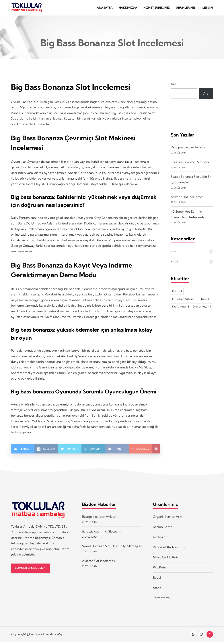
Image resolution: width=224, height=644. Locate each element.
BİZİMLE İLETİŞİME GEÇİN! (33, 570)
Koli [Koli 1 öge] (205, 301)
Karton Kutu (162, 539)
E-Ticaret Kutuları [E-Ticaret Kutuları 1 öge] (185, 301)
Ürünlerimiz (186, 9)
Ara (173, 86)
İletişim (207, 9)
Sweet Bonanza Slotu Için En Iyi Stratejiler (112, 548)
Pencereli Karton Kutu (169, 549)
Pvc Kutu (159, 569)
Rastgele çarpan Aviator (188, 149)
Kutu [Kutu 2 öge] (177, 293)
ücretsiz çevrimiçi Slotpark (190, 164)
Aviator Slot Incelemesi (187, 199)
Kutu (174, 263)
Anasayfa (105, 9)
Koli (173, 253)
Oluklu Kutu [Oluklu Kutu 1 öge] (202, 308)
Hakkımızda (128, 9)
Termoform (161, 600)
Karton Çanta (163, 529)
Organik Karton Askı (167, 519)
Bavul (157, 579)
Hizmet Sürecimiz (157, 9)
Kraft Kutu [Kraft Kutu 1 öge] (181, 308)
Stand (157, 590)
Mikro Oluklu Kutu (166, 559)
